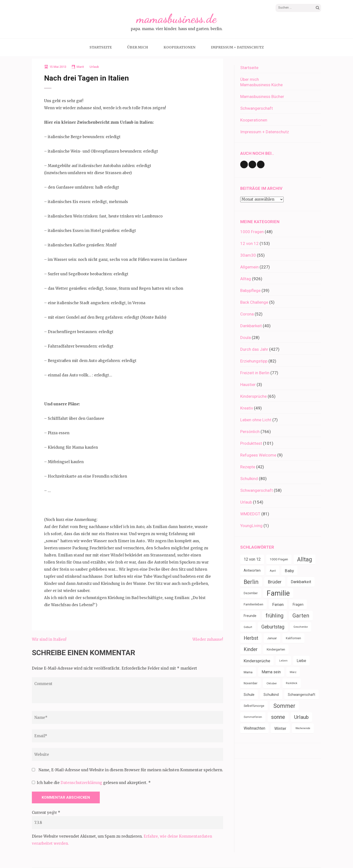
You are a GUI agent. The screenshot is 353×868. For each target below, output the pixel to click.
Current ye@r (46, 813)
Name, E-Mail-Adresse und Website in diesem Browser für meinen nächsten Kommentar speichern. (131, 770)
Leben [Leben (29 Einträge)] (283, 661)
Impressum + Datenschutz (237, 47)
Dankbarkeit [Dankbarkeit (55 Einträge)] (301, 582)
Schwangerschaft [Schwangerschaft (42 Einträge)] (302, 695)
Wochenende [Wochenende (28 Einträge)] (303, 728)
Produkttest (251, 443)
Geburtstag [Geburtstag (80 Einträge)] (273, 627)
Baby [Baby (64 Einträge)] (289, 571)
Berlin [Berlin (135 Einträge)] (251, 582)
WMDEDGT (250, 514)
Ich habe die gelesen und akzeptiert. (91, 783)
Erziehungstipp (254, 361)
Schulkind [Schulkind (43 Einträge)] (271, 695)
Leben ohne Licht (256, 420)
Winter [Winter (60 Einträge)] (280, 728)
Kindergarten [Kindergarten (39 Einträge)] (276, 649)
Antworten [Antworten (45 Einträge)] (252, 571)
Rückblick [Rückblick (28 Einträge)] (292, 683)
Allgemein (249, 267)
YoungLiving (251, 526)
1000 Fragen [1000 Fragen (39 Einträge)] (279, 559)
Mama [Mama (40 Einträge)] (248, 672)
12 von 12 (249, 243)
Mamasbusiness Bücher (262, 96)
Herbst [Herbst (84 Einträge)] (251, 638)
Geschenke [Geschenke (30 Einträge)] (301, 627)
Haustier (248, 385)
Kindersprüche (253, 396)
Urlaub (94, 67)
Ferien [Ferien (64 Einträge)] (278, 604)
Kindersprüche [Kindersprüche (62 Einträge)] (257, 661)
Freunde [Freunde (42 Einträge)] (250, 616)
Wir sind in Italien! (49, 639)
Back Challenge (254, 302)
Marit (80, 67)
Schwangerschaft (257, 108)
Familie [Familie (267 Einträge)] (278, 593)
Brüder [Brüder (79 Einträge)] (275, 582)
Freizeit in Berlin (255, 373)
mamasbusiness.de (176, 19)
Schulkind (249, 479)
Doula (246, 338)
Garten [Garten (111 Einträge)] (301, 616)
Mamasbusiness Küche (261, 85)
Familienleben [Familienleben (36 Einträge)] (253, 604)
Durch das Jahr (254, 349)
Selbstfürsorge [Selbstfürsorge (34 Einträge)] (254, 706)
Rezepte (248, 467)
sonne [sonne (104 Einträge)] (278, 717)
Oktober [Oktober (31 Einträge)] (272, 683)
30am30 (248, 255)
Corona (247, 314)
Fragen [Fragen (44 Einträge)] (298, 604)
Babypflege (250, 290)
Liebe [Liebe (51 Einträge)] (301, 661)
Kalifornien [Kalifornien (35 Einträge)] (293, 638)
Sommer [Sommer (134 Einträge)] (284, 706)
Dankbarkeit (251, 326)
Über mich (138, 47)
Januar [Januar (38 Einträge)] (272, 638)
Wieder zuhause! (208, 639)
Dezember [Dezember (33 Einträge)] (251, 593)
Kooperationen (179, 47)
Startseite (101, 47)
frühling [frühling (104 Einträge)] (274, 616)
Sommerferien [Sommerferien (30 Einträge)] (253, 717)
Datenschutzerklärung (82, 783)
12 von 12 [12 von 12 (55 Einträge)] (252, 559)
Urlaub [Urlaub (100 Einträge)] (301, 717)
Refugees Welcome (258, 455)
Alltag (246, 279)
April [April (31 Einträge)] (273, 571)
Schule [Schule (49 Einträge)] (249, 695)
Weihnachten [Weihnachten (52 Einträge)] (254, 728)
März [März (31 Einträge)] (293, 672)
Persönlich (250, 432)
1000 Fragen (252, 232)
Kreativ (247, 408)
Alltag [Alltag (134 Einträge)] (305, 559)
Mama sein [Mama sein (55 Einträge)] (271, 672)
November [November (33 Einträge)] (251, 683)
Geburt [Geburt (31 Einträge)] (248, 627)
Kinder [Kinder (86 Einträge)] (251, 649)
